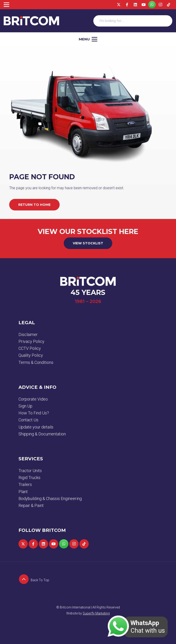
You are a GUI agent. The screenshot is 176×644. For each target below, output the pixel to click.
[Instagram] (160, 5)
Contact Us (28, 420)
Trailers (25, 484)
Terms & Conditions (36, 362)
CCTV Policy (30, 348)
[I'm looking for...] (133, 21)
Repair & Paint (31, 505)
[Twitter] (119, 5)
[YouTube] (144, 5)
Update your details (36, 427)
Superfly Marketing (96, 613)
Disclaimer (28, 334)
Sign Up (25, 406)
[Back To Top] (25, 580)
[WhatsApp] (152, 5)
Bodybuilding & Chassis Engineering (50, 499)
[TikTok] (169, 5)
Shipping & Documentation (42, 434)
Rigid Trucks (29, 478)
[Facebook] (127, 5)
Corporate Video (33, 399)
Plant (23, 492)
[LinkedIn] (135, 5)
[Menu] (88, 39)
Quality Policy (31, 355)
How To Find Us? (34, 413)
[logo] (31, 21)
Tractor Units (30, 471)
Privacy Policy (31, 341)
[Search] (167, 21)
